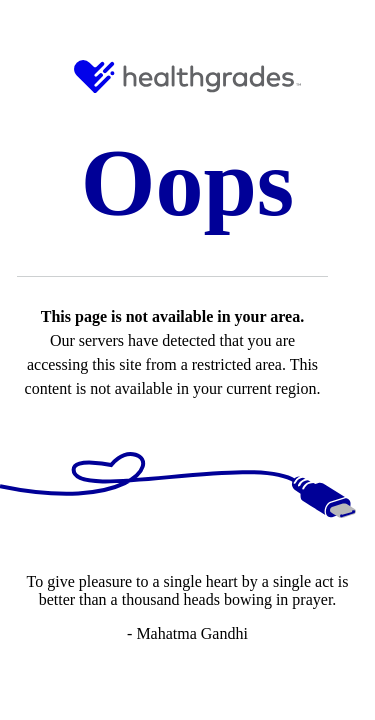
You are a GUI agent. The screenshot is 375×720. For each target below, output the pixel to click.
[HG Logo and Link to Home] (187, 76)
